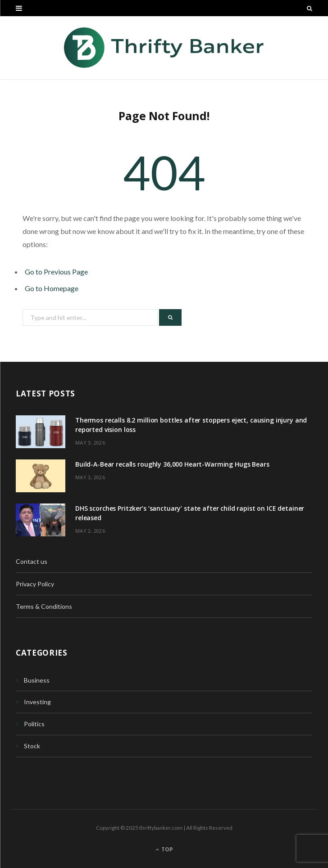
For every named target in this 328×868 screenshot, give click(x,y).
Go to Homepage (52, 288)
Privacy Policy (35, 584)
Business (37, 680)
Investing (37, 702)
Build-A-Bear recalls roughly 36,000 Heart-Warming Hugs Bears (172, 464)
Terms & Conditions (44, 606)
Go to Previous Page (56, 272)
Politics (34, 724)
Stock (32, 746)
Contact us (32, 561)
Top (164, 849)
